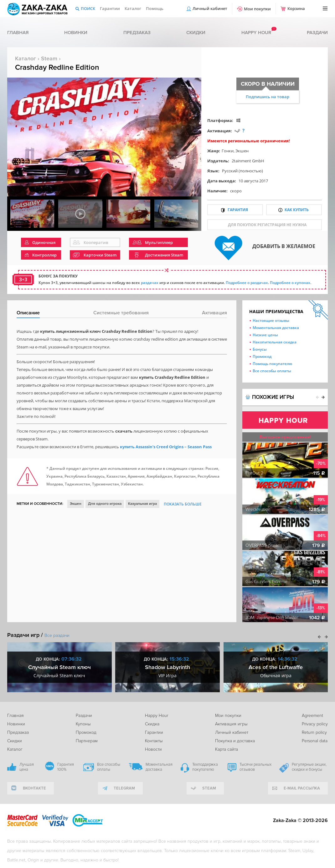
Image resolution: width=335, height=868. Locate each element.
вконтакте (34, 788)
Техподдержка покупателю (205, 767)
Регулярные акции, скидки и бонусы (309, 767)
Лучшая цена (27, 767)
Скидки (196, 33)
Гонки (228, 151)
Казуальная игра (142, 504)
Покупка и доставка (235, 741)
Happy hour (256, 33)
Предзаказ (137, 33)
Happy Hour (157, 716)
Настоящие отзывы (271, 320)
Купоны (83, 724)
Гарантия (238, 210)
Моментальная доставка (276, 328)
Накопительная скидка (275, 342)
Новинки (76, 33)
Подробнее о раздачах (247, 283)
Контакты (154, 741)
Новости (153, 749)
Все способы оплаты (272, 371)
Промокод (262, 356)
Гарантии (110, 8)
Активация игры (231, 724)
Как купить (297, 210)
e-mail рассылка (302, 788)
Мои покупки (257, 9)
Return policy (314, 732)
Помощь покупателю (272, 364)
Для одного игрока (105, 504)
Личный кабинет (210, 8)
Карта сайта (227, 749)
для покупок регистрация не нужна (267, 225)
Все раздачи (57, 635)
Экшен (242, 151)
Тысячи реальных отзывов (255, 767)
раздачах (150, 283)
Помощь (155, 8)
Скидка (152, 724)
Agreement (312, 716)
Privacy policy (315, 724)
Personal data (315, 741)
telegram (124, 788)
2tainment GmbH (248, 161)
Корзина (296, 8)
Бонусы (260, 349)
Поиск (88, 8)
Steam (49, 58)
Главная (18, 33)
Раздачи (317, 33)
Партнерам (87, 741)
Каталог (133, 8)
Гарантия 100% (66, 767)
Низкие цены (265, 335)
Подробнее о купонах (290, 283)
